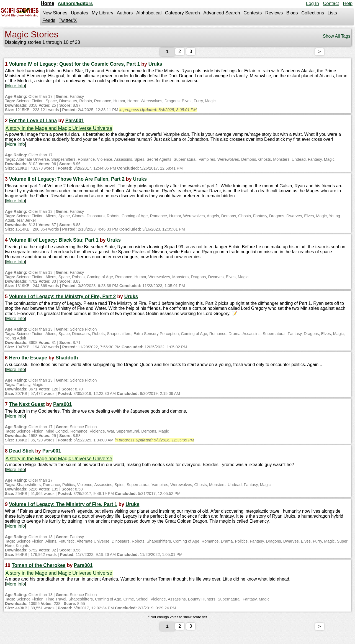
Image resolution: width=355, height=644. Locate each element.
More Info (16, 87)
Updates (80, 13)
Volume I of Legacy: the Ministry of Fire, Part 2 (63, 298)
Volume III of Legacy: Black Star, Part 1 (54, 241)
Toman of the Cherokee (38, 566)
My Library (102, 13)
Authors (125, 13)
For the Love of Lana (33, 122)
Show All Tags (337, 36)
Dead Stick (22, 452)
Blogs (292, 13)
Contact (331, 3)
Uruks (155, 65)
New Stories (55, 13)
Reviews (274, 13)
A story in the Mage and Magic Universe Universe (59, 129)
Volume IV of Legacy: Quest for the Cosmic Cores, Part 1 (75, 65)
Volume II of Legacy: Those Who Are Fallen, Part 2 (67, 180)
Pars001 (75, 122)
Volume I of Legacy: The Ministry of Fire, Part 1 (63, 505)
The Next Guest (27, 405)
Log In (312, 3)
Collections (313, 13)
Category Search (182, 13)
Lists (332, 13)
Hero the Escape (28, 359)
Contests (253, 13)
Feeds (49, 20)
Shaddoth (67, 359)
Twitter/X (68, 20)
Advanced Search (222, 13)
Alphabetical (149, 13)
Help (348, 3)
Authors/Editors (75, 3)
